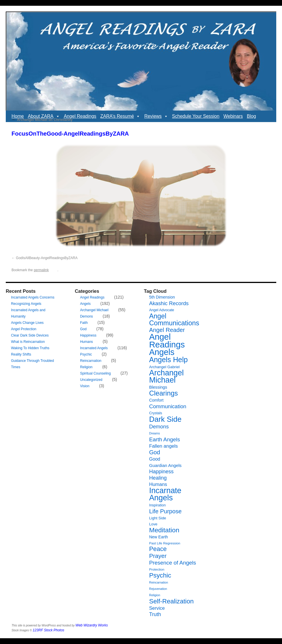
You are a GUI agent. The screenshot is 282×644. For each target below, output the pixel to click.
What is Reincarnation (28, 342)
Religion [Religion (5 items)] (155, 595)
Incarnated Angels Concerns (33, 297)
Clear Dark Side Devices (30, 335)
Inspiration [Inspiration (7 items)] (157, 505)
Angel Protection (24, 329)
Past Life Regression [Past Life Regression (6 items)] (165, 543)
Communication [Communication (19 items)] (168, 406)
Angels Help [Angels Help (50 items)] (168, 360)
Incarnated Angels (94, 348)
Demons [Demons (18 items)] (159, 427)
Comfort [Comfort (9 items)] (156, 400)
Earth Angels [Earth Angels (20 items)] (164, 439)
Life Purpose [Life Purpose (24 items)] (165, 511)
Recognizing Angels (26, 304)
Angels (85, 304)
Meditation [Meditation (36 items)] (164, 530)
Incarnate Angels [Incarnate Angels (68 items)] (165, 494)
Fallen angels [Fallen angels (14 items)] (163, 446)
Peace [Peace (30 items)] (158, 549)
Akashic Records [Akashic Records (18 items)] (169, 303)
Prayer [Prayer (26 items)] (158, 556)
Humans (86, 342)
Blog (251, 116)
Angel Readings (80, 116)
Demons (86, 316)
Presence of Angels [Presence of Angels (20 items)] (173, 563)
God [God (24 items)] (155, 452)
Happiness (88, 335)
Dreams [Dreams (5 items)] (154, 433)
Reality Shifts (21, 354)
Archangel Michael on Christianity (42, 120)
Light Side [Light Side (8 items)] (158, 518)
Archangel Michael (94, 310)
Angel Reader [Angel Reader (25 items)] (167, 330)
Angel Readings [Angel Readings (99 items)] (167, 341)
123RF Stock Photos (49, 630)
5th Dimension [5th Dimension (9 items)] (162, 297)
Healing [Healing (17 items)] (158, 478)
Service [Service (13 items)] (157, 608)
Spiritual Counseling (95, 373)
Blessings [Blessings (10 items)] (158, 387)
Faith (84, 323)
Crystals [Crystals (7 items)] (156, 413)
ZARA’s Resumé (120, 116)
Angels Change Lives (27, 323)
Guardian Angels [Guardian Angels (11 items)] (165, 465)
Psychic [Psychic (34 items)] (160, 575)
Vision (85, 386)
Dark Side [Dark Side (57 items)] (165, 419)
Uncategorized (91, 380)
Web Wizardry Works (92, 625)
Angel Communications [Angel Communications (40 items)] (174, 320)
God (83, 329)
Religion (86, 367)
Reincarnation (91, 361)
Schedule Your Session (196, 116)
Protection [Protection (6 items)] (157, 569)
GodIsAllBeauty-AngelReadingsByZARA (47, 258)
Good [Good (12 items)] (155, 459)
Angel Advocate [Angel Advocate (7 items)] (162, 310)
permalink (41, 270)
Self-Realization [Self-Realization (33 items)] (171, 601)
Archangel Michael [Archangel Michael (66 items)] (166, 376)
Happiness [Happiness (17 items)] (161, 472)
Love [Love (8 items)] (153, 524)
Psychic (86, 354)
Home (18, 116)
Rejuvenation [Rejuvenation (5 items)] (158, 589)
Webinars (233, 116)
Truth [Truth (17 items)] (155, 614)
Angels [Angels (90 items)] (162, 352)
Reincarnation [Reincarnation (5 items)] (159, 582)
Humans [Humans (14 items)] (158, 484)
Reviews (156, 116)
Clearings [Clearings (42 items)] (163, 393)
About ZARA (44, 116)
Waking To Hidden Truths (30, 348)
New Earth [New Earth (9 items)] (158, 537)
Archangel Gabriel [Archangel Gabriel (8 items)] (164, 367)
